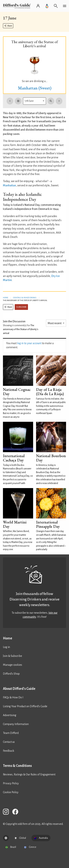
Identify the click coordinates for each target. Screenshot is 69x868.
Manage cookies (13, 665)
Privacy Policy (11, 783)
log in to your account (29, 343)
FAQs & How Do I (13, 697)
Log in (6, 647)
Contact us (9, 742)
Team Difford (11, 733)
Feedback (9, 751)
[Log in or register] (38, 6)
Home (6, 298)
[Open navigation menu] (65, 6)
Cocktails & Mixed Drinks (25, 298)
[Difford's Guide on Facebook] (17, 812)
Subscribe (21, 307)
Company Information (16, 724)
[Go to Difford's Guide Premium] (47, 6)
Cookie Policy (11, 792)
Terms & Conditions (17, 766)
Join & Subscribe (13, 656)
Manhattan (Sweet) (35, 88)
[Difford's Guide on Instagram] (7, 812)
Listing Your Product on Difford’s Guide (25, 706)
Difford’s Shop (11, 674)
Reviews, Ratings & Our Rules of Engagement (29, 774)
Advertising (10, 715)
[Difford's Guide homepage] (18, 6)
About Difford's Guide (19, 689)
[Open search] (56, 6)
